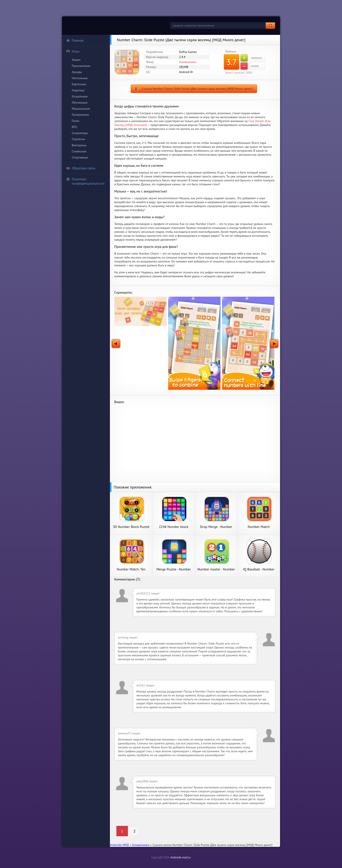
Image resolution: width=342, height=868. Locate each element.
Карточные (79, 84)
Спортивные (80, 157)
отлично (251, 58)
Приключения (81, 66)
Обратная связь (81, 168)
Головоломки (80, 115)
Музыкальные (81, 109)
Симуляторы (80, 133)
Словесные (79, 151)
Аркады (77, 72)
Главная (75, 40)
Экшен (76, 60)
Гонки (75, 121)
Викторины (79, 145)
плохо (250, 66)
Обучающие (80, 102)
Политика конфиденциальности (85, 181)
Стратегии (78, 139)
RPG (74, 127)
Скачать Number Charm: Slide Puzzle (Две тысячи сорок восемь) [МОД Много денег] (197, 89)
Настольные (80, 78)
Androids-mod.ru (181, 857)
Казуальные (80, 96)
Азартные (78, 90)
